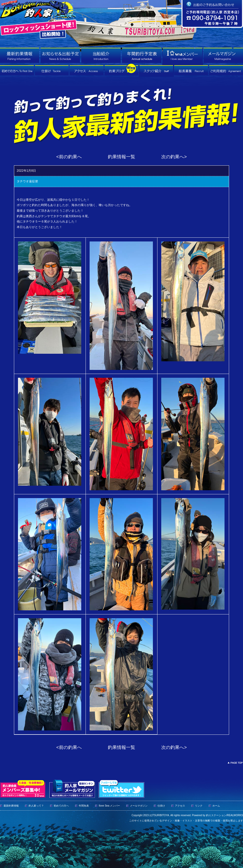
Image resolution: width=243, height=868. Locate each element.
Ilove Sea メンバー (109, 806)
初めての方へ (61, 806)
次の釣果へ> (174, 157)
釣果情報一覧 (121, 157)
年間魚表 (84, 806)
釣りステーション (216, 815)
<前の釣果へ (69, 157)
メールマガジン (139, 806)
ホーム (216, 806)
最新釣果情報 (11, 806)
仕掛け (161, 806)
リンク (199, 806)
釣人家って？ (36, 806)
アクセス (180, 806)
